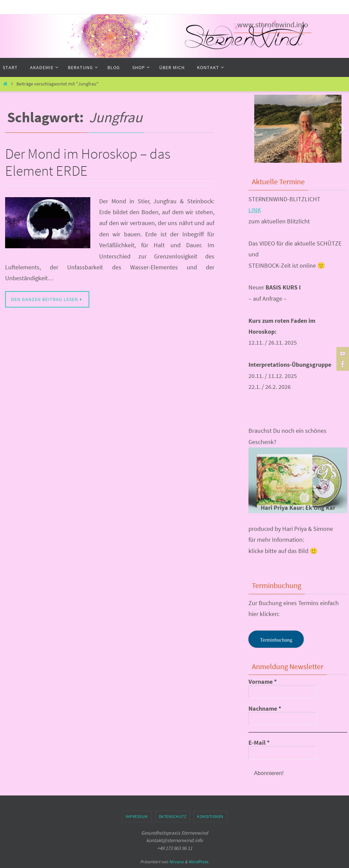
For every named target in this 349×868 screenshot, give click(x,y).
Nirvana (176, 862)
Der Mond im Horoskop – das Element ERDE (88, 162)
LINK (255, 210)
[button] (253, 129)
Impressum (137, 816)
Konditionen (210, 816)
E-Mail (259, 743)
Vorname (263, 682)
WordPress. (199, 862)
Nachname (265, 709)
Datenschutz (173, 816)
